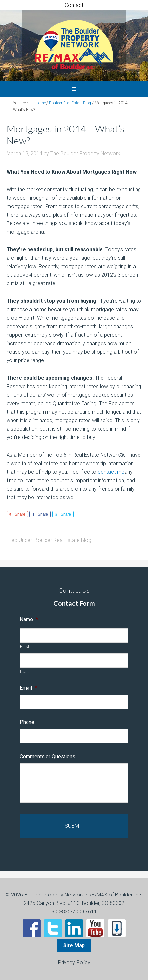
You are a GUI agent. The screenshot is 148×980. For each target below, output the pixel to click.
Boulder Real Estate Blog (63, 540)
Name (29, 619)
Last (25, 672)
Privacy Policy (74, 963)
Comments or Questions (47, 756)
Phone (27, 722)
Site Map (74, 946)
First (25, 646)
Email (28, 688)
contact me (111, 472)
